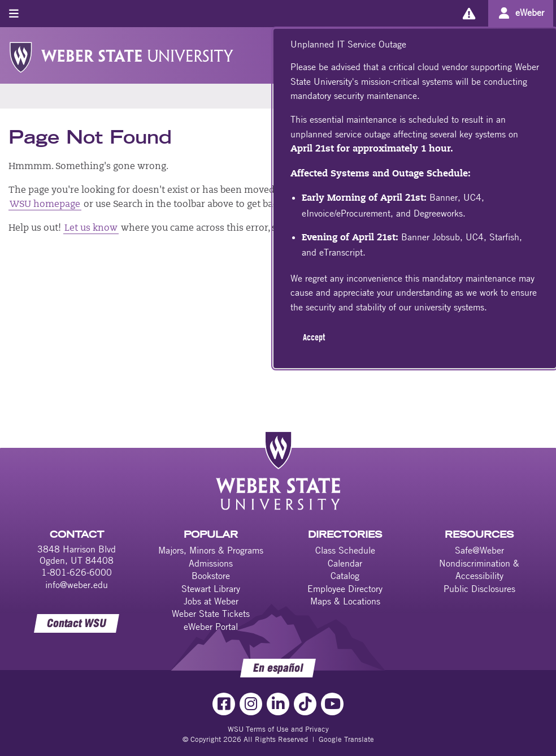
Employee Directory (345, 589)
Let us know (91, 228)
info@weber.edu (77, 585)
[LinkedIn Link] (278, 704)
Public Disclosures (479, 589)
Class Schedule (345, 550)
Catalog (345, 576)
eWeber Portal (211, 627)
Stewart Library (211, 589)
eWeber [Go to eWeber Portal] (530, 12)
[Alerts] (469, 13)
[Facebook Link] (224, 704)
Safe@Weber (479, 550)
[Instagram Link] (251, 704)
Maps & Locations (345, 601)
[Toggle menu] (14, 13)
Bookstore (211, 576)
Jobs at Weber (211, 601)
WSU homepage (45, 205)
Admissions (211, 563)
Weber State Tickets (211, 614)
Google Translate (346, 739)
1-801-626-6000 (77, 572)
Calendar (345, 563)
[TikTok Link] (305, 704)
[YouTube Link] (332, 704)
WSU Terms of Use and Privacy (278, 729)
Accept (314, 337)
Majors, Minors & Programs (211, 550)
